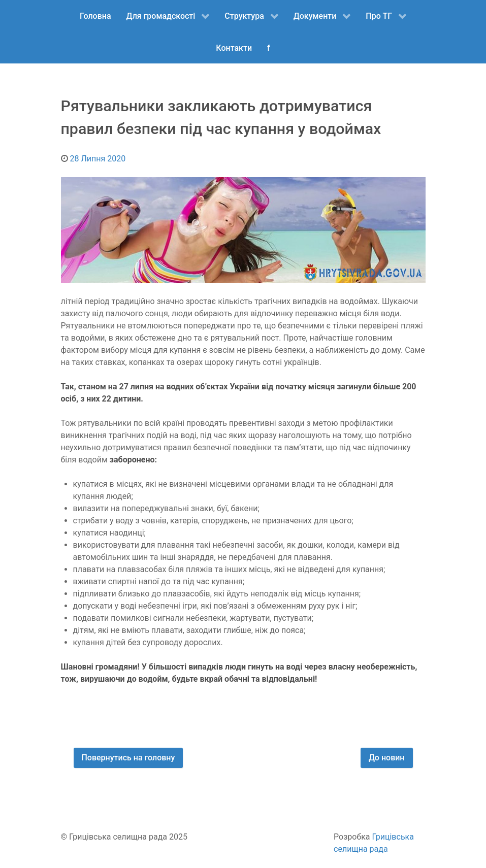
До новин (387, 758)
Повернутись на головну (128, 758)
